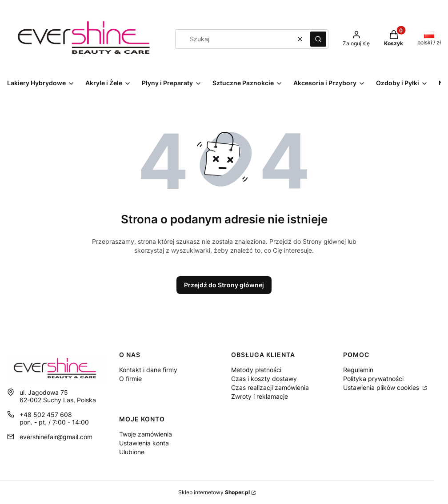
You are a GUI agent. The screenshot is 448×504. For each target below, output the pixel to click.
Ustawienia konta (144, 443)
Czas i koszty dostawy (264, 379)
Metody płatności (256, 370)
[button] (318, 39)
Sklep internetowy (214, 492)
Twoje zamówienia (146, 434)
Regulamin (358, 370)
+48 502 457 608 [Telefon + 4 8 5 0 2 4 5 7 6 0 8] (46, 415)
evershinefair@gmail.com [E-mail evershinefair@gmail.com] (56, 437)
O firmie (130, 379)
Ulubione (132, 452)
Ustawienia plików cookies (382, 387)
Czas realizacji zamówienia (270, 387)
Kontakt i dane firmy (148, 370)
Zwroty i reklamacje (260, 396)
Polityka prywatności (373, 379)
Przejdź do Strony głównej (224, 285)
